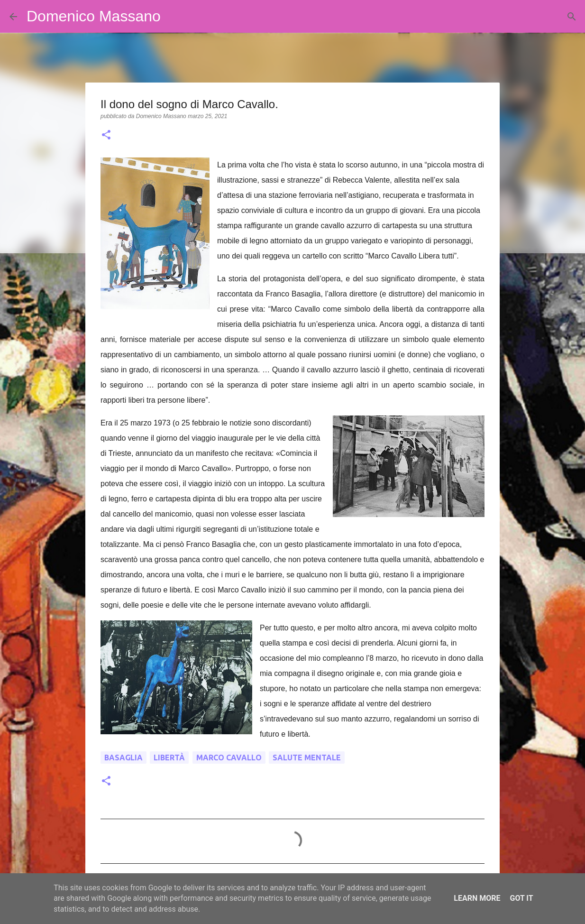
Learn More (477, 898)
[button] (106, 136)
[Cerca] (174, 17)
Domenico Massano (94, 16)
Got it (521, 898)
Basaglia (123, 758)
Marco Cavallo (229, 758)
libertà (169, 758)
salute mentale (307, 758)
